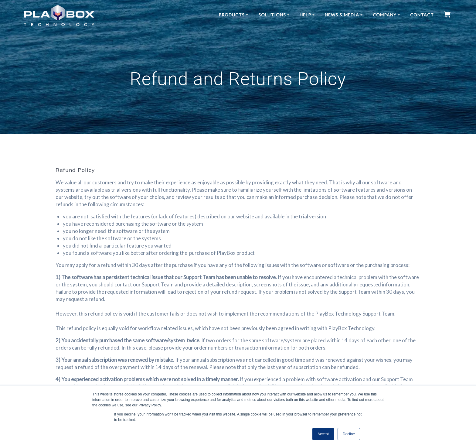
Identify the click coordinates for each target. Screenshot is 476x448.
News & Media (342, 15)
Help (305, 15)
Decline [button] (349, 434)
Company (385, 15)
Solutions (272, 15)
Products (232, 15)
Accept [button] (323, 434)
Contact (422, 15)
